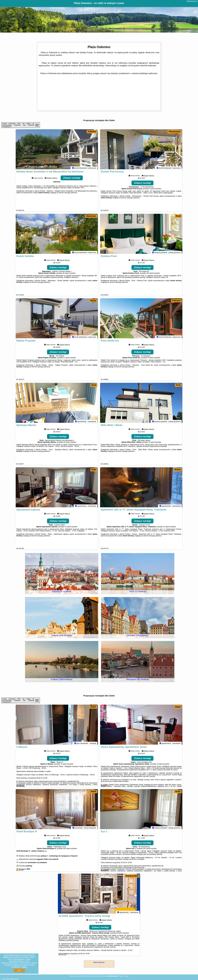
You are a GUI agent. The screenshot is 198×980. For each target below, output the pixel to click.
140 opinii (150, 274)
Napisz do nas (124, 976)
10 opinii (166, 528)
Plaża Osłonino (99, 962)
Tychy (178, 791)
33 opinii (68, 528)
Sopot (178, 707)
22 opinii (66, 359)
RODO (24, 967)
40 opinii (66, 274)
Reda (94, 470)
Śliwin (93, 707)
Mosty (93, 301)
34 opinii (150, 359)
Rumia (178, 470)
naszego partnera (70, 194)
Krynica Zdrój (132, 876)
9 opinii (152, 190)
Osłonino (92, 132)
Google (6, 957)
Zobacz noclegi (72, 179)
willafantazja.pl (192, 1)
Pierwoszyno (175, 132)
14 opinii (151, 443)
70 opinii (64, 765)
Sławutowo (91, 216)
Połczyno (176, 301)
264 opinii (146, 850)
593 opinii (67, 850)
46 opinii (66, 443)
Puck (178, 216)
